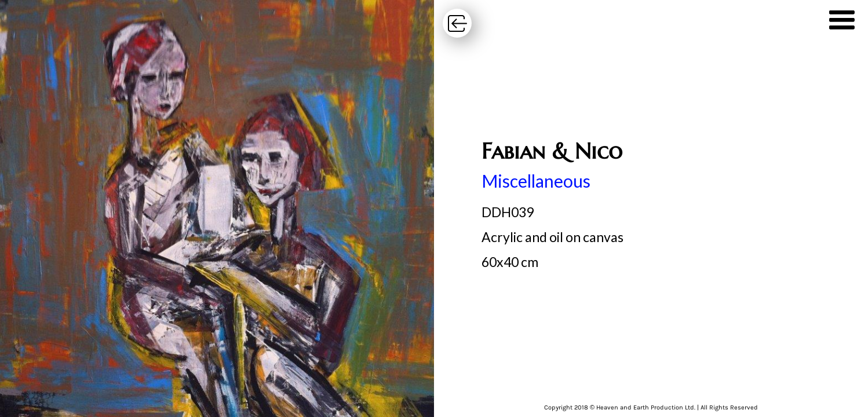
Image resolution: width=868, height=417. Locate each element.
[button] (842, 23)
